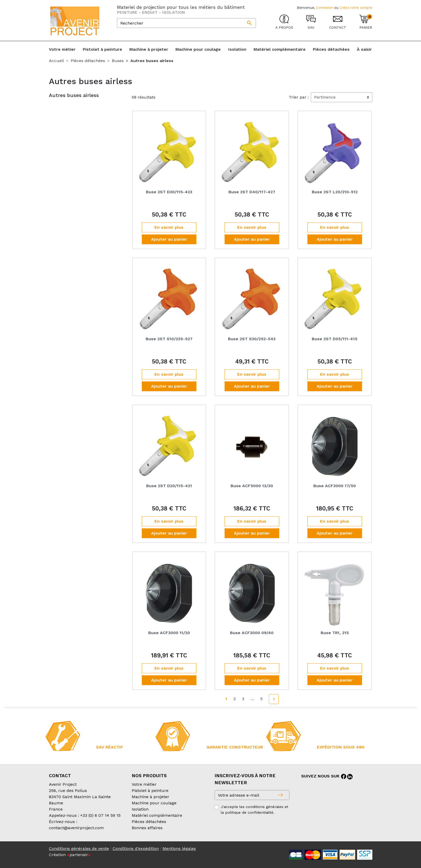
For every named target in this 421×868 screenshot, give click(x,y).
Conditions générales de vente (79, 848)
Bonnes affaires (147, 828)
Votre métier (144, 784)
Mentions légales (179, 848)
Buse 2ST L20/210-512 (335, 192)
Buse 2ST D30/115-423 (169, 192)
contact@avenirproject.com (76, 828)
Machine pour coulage (154, 803)
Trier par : (299, 97)
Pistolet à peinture (150, 791)
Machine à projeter (150, 797)
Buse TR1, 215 (335, 633)
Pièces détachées (149, 822)
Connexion (325, 8)
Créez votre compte (356, 8)
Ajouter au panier (169, 239)
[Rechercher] (186, 23)
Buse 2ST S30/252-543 (252, 339)
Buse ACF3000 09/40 (252, 633)
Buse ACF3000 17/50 (335, 486)
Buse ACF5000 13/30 (252, 486)
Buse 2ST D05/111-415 (335, 339)
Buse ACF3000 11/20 (169, 633)
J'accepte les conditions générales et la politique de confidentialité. (254, 810)
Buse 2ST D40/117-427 (252, 192)
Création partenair (70, 855)
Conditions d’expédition (136, 848)
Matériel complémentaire (157, 815)
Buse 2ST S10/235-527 (169, 339)
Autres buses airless (74, 95)
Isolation (140, 809)
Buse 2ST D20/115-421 (169, 486)
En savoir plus (169, 227)
